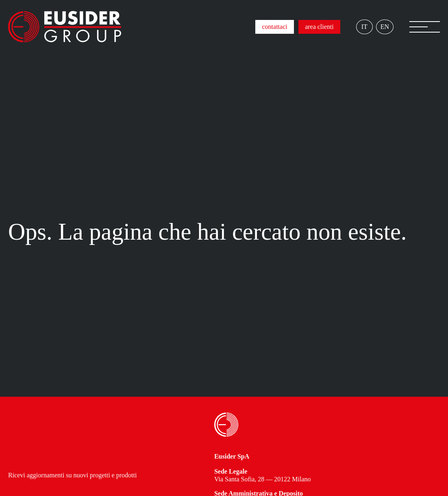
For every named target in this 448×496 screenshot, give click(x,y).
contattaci (274, 27)
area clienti (319, 27)
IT (364, 27)
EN (385, 27)
